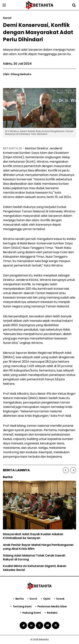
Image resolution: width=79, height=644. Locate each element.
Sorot (33, 599)
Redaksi (52, 613)
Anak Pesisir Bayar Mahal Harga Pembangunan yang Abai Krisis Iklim (38, 547)
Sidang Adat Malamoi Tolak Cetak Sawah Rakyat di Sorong (34, 557)
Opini (47, 599)
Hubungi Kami (32, 613)
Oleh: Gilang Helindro (17, 74)
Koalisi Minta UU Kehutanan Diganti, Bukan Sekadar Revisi (35, 568)
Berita (20, 599)
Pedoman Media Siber (52, 606)
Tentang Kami (22, 606)
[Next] (73, 470)
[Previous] (66, 470)
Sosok (60, 599)
